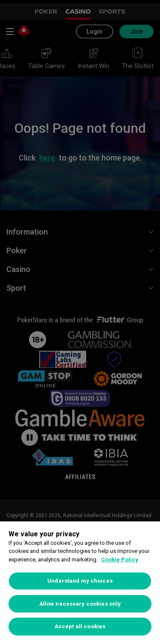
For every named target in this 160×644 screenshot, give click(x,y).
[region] (80, 583)
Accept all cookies (80, 626)
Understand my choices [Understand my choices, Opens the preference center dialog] (80, 581)
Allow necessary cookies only (80, 604)
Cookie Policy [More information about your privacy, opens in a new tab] (120, 560)
